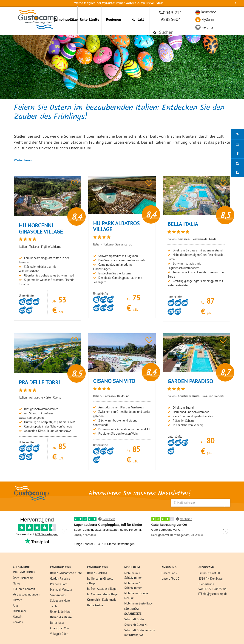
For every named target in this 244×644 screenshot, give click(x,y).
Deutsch (207, 12)
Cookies (18, 622)
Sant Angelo (58, 595)
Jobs (16, 605)
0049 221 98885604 (214, 589)
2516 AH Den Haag (211, 578)
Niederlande (206, 584)
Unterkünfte (90, 19)
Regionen (114, 19)
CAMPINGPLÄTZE (61, 567)
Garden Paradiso (60, 578)
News (16, 583)
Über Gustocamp (23, 578)
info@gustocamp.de (215, 594)
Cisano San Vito (60, 628)
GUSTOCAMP (206, 567)
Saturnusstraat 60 (209, 573)
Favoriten (208, 27)
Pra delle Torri (59, 584)
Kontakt (138, 19)
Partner (17, 600)
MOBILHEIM (132, 567)
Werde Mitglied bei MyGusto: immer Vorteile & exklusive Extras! (119, 3)
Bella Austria (95, 605)
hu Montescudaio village (102, 594)
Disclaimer (20, 611)
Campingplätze (66, 19)
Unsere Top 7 (170, 573)
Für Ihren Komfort (24, 589)
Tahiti (53, 606)
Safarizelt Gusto (134, 619)
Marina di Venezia (61, 590)
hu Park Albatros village (102, 589)
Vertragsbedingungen (26, 594)
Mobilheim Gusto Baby (138, 603)
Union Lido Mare (60, 612)
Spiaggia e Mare (60, 601)
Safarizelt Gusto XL (136, 625)
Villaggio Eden (59, 634)
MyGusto (208, 20)
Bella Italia (57, 623)
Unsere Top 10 (170, 578)
